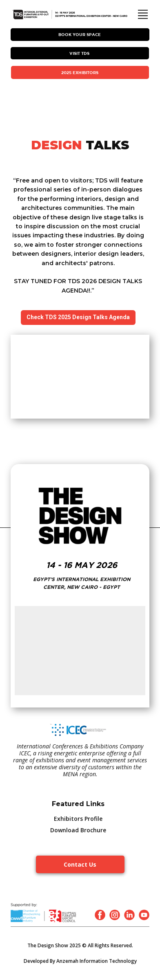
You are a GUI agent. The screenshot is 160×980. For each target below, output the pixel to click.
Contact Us (80, 864)
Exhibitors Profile (78, 819)
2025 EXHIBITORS (80, 72)
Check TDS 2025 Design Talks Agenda (78, 317)
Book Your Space (80, 34)
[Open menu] (143, 14)
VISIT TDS (79, 53)
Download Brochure (78, 830)
